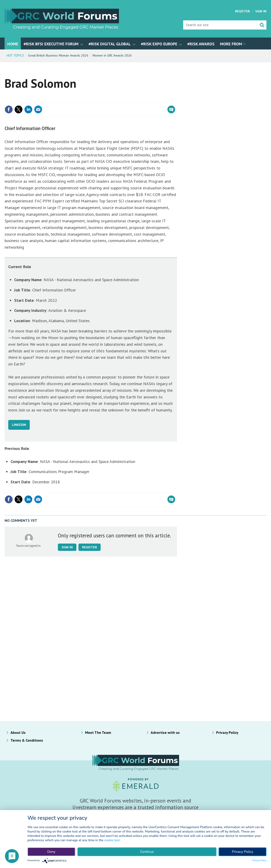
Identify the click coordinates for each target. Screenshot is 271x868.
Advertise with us (165, 732)
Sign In (261, 11)
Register (243, 11)
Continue (147, 852)
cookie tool (112, 840)
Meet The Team (98, 732)
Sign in (67, 547)
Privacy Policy (227, 732)
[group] (232, 44)
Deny (51, 852)
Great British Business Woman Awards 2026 (58, 55)
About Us (18, 732)
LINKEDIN (19, 425)
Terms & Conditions (27, 740)
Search (262, 25)
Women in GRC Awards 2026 (112, 55)
